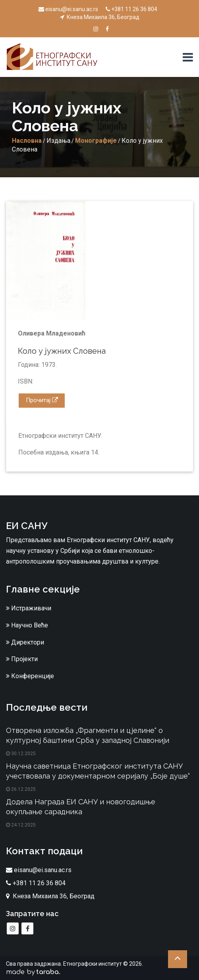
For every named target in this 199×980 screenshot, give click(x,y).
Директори (25, 642)
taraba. (48, 972)
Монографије (96, 141)
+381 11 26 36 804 (131, 9)
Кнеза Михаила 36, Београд (100, 17)
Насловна (27, 141)
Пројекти (22, 659)
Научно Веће (27, 625)
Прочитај (42, 400)
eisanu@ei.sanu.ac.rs (68, 9)
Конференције (30, 676)
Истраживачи (29, 608)
